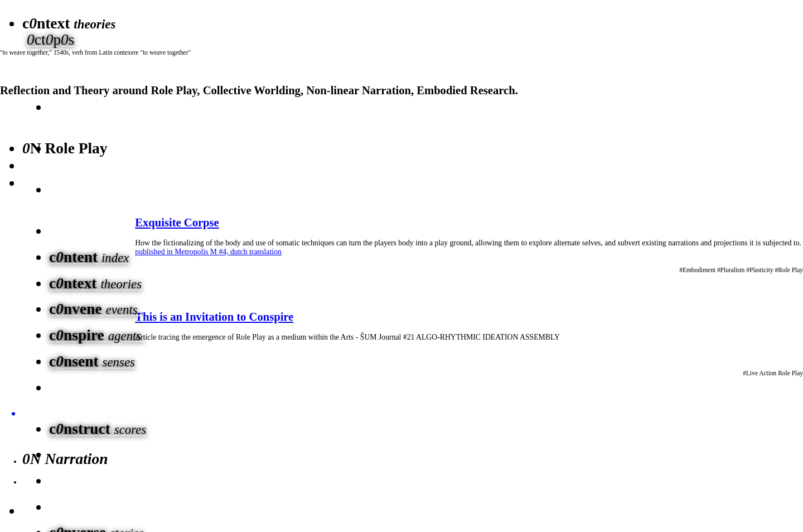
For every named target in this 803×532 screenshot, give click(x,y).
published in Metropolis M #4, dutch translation (208, 252)
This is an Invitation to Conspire (214, 317)
